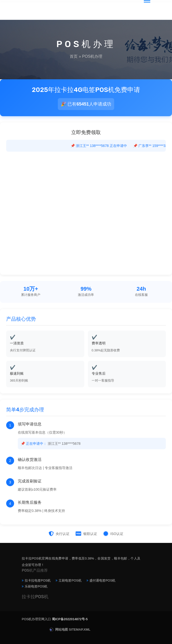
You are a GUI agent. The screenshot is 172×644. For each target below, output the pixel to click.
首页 (74, 56)
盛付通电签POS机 (102, 580)
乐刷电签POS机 (36, 586)
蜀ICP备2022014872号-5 (70, 619)
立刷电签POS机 (70, 580)
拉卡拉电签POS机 (38, 580)
